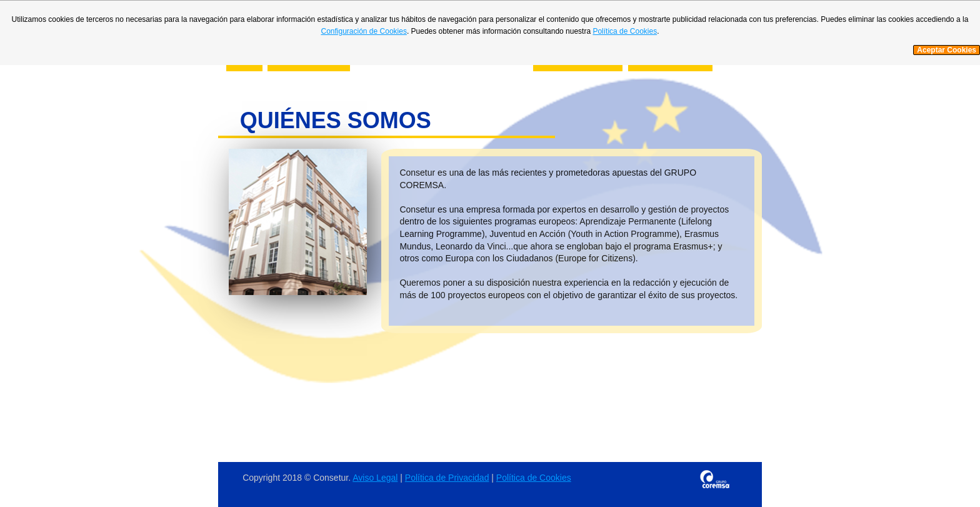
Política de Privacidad (447, 478)
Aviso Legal (375, 478)
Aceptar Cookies (947, 50)
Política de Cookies (534, 478)
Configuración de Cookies (363, 31)
